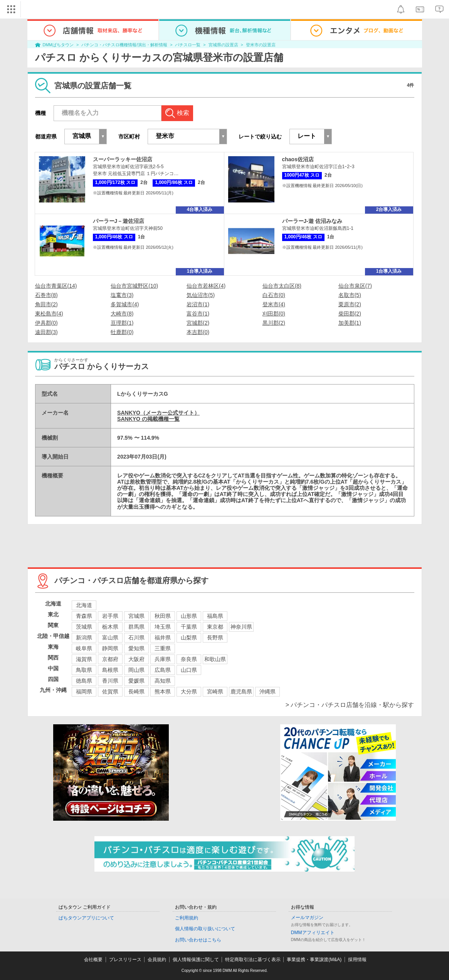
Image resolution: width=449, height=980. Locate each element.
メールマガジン (307, 918)
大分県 (189, 692)
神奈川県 (241, 627)
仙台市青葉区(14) (56, 286)
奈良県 (189, 659)
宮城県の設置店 (223, 45)
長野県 (215, 638)
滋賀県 (84, 659)
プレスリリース (125, 960)
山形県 (189, 616)
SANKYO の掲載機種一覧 (148, 419)
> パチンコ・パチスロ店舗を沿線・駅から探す (350, 705)
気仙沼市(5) (201, 295)
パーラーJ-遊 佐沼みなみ (312, 221)
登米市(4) (274, 304)
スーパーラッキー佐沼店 (123, 159)
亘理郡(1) (122, 323)
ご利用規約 (187, 918)
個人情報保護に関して (196, 960)
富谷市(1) (198, 314)
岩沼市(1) (198, 304)
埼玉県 (163, 627)
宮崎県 (215, 692)
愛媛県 (136, 681)
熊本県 (163, 692)
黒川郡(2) (274, 323)
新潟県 (84, 638)
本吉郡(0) (198, 332)
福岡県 (84, 692)
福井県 (163, 638)
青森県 (84, 616)
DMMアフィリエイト (313, 933)
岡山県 (136, 670)
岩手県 (110, 616)
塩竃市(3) (122, 295)
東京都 (215, 627)
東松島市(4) (49, 314)
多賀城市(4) (125, 304)
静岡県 (110, 648)
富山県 (110, 638)
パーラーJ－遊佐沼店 (119, 221)
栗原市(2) (350, 304)
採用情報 (357, 960)
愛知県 (136, 648)
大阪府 (136, 659)
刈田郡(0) (274, 314)
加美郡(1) (350, 323)
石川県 (136, 638)
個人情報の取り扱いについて (205, 929)
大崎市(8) (122, 314)
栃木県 (110, 627)
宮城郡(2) (198, 323)
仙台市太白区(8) (282, 286)
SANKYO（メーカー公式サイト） (158, 413)
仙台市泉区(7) (355, 286)
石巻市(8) (46, 295)
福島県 (215, 616)
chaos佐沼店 (298, 159)
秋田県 (163, 616)
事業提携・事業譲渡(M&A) (314, 960)
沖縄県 (267, 692)
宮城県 (136, 616)
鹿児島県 (241, 692)
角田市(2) (46, 304)
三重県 (163, 648)
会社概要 (93, 960)
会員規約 (157, 960)
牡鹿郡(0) (122, 332)
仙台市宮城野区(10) (134, 286)
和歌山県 (215, 659)
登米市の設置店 (261, 45)
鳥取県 (84, 670)
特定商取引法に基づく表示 (253, 960)
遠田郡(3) (46, 332)
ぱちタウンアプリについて (86, 918)
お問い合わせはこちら (198, 940)
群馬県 (136, 627)
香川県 (110, 681)
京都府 (110, 659)
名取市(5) (350, 295)
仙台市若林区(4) (206, 286)
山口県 (189, 670)
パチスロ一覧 (188, 45)
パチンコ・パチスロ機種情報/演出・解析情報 (124, 45)
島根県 (110, 670)
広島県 (163, 670)
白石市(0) (274, 295)
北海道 (84, 605)
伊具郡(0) (46, 323)
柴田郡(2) (350, 314)
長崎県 (136, 692)
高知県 (163, 681)
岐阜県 (84, 648)
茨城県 (84, 627)
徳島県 (84, 681)
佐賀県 (110, 692)
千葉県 (189, 627)
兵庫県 (163, 659)
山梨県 (189, 638)
